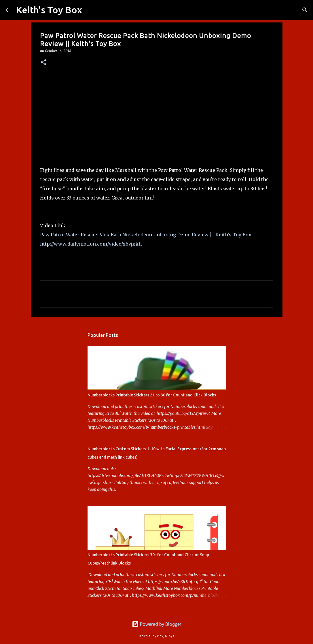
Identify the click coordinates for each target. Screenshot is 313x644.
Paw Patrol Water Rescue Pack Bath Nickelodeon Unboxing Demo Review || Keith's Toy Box (146, 235)
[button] (43, 63)
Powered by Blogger (157, 624)
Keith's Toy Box (49, 10)
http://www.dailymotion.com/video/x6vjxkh (91, 244)
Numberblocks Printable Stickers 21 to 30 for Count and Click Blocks (152, 395)
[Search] (90, 10)
